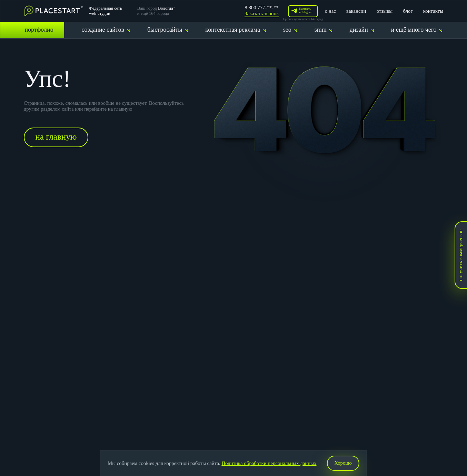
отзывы (385, 11)
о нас (330, 11)
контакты (433, 11)
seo (290, 30)
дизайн (362, 30)
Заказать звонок (262, 13)
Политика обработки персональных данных (269, 463)
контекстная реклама (235, 30)
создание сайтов (106, 30)
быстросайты (168, 30)
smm (324, 30)
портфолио (39, 30)
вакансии (356, 11)
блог (408, 11)
